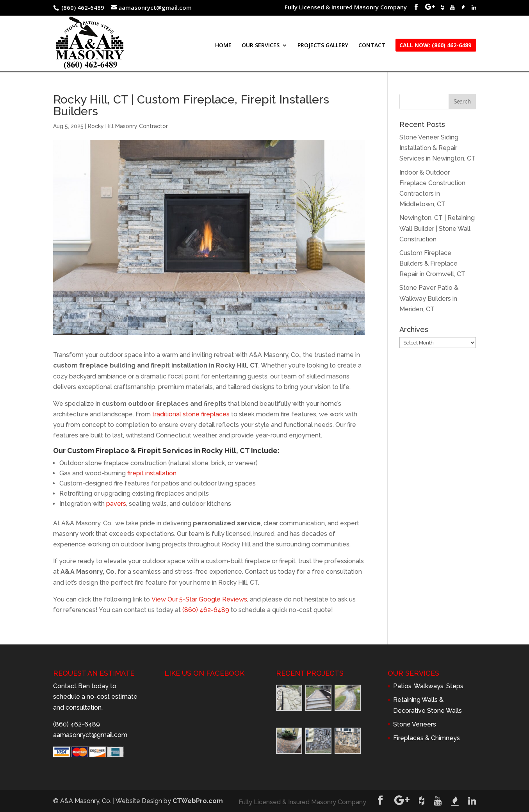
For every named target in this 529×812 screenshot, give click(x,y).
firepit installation (152, 473)
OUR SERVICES (261, 46)
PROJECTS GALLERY (323, 46)
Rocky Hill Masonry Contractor (128, 126)
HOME (223, 46)
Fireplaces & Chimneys (427, 738)
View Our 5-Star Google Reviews (199, 599)
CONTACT (372, 46)
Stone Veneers (415, 724)
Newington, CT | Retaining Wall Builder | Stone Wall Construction (437, 228)
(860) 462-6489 (206, 610)
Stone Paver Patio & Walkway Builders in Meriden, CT (429, 298)
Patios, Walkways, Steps (428, 686)
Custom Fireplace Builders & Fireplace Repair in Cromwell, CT (432, 263)
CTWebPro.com (198, 801)
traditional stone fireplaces (191, 414)
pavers (116, 504)
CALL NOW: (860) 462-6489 (435, 46)
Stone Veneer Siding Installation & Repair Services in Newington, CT (437, 148)
